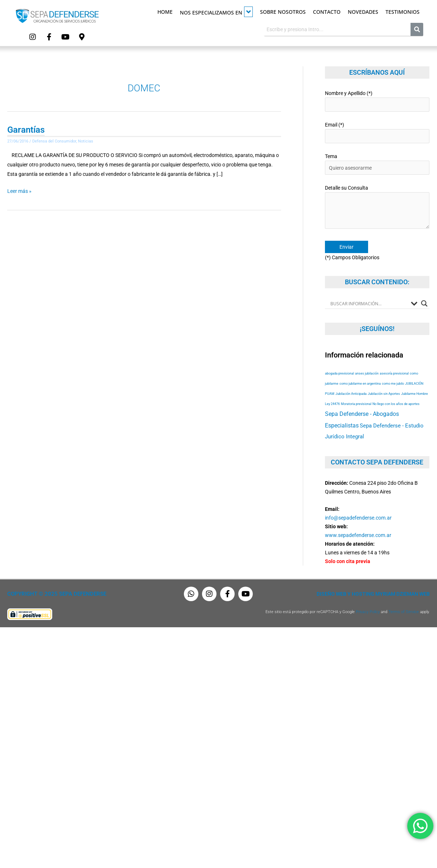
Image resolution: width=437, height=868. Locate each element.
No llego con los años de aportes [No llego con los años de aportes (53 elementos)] (396, 404)
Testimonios (403, 12)
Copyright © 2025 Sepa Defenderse (57, 594)
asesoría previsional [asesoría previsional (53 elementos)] (394, 373)
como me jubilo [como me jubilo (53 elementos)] (393, 383)
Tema (377, 164)
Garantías (26, 130)
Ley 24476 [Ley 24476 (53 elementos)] (332, 404)
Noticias (86, 141)
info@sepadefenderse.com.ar (358, 518)
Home (165, 12)
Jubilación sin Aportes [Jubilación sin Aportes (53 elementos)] (384, 394)
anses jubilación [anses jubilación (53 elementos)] (367, 373)
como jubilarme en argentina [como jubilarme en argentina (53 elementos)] (360, 383)
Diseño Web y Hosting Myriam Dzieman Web (373, 594)
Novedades (363, 12)
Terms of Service (404, 612)
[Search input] (369, 303)
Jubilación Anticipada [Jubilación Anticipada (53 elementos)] (351, 394)
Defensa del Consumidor (54, 141)
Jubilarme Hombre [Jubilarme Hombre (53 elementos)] (415, 394)
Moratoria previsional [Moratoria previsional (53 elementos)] (356, 404)
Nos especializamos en (216, 12)
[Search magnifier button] (424, 303)
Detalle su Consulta (377, 208)
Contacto (327, 12)
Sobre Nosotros (283, 12)
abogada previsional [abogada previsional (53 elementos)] (339, 373)
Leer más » (19, 190)
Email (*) (377, 133)
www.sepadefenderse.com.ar (358, 535)
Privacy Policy (368, 612)
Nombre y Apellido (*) (377, 101)
